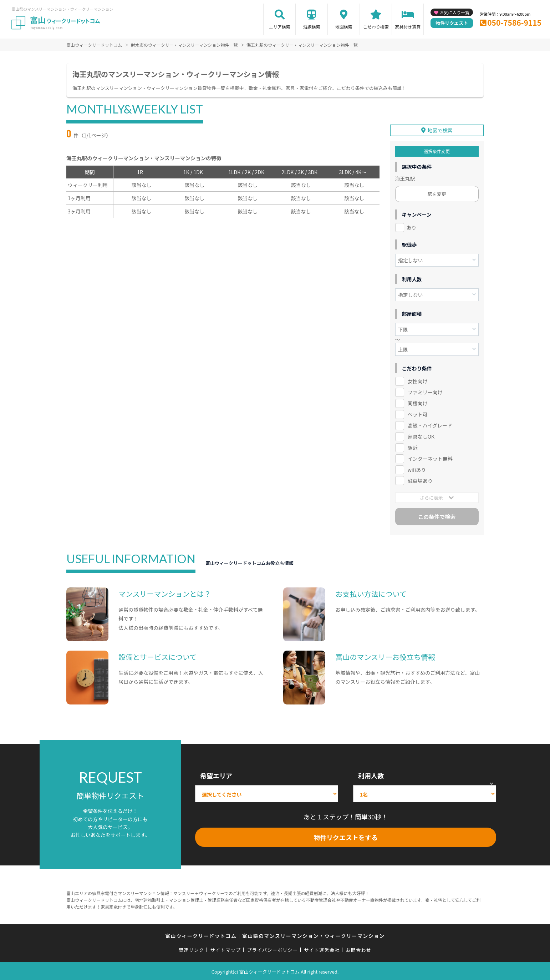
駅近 (413, 446)
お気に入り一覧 (454, 12)
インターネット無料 (430, 458)
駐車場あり (420, 479)
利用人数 (371, 774)
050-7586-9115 (514, 22)
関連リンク (192, 949)
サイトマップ (226, 949)
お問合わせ (359, 949)
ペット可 (418, 413)
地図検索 (344, 27)
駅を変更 (437, 193)
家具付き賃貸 (408, 27)
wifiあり (417, 468)
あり (412, 226)
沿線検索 (312, 27)
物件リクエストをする (346, 836)
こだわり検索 (376, 27)
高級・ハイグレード (430, 424)
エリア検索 (280, 27)
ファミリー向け (425, 391)
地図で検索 (440, 129)
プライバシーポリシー (272, 949)
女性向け (418, 380)
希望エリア (216, 774)
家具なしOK (421, 435)
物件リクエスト (452, 23)
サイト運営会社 (322, 949)
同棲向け (418, 402)
